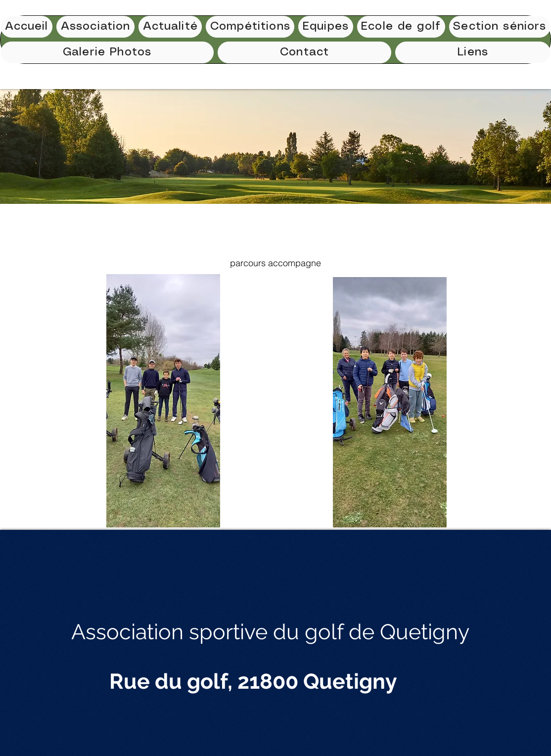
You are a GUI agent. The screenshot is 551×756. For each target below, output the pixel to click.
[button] (250, 27)
